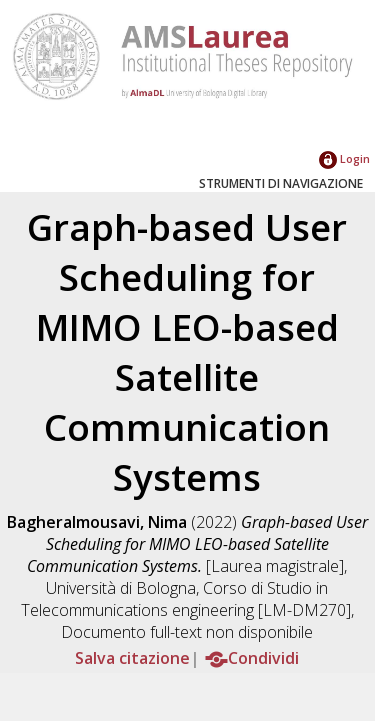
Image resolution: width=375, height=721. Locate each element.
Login (344, 158)
